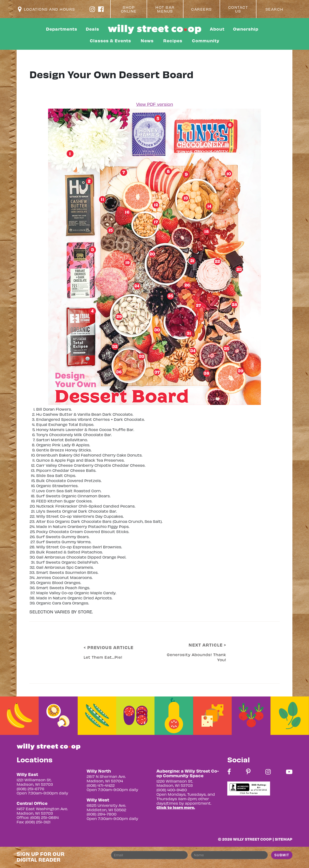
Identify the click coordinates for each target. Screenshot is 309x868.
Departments (62, 29)
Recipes (173, 40)
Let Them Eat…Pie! (103, 657)
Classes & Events (110, 40)
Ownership (246, 29)
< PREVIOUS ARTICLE (109, 647)
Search (274, 9)
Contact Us (238, 9)
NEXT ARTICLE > (207, 645)
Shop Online (129, 9)
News (147, 40)
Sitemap (284, 839)
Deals (92, 29)
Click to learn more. (176, 807)
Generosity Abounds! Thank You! (197, 657)
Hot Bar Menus (165, 9)
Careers (202, 9)
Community (206, 40)
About (217, 29)
